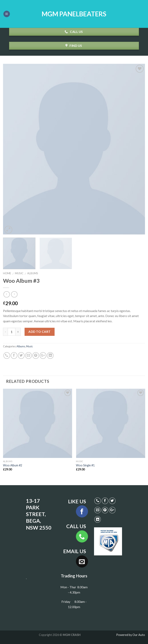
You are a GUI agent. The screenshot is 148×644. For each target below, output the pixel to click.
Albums (33, 273)
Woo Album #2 (13, 465)
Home (7, 273)
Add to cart (39, 332)
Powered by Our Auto (131, 635)
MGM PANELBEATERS (74, 14)
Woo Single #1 (85, 465)
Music (19, 273)
